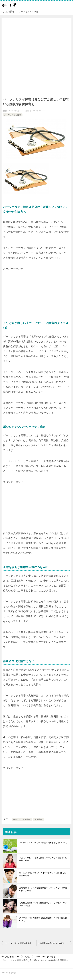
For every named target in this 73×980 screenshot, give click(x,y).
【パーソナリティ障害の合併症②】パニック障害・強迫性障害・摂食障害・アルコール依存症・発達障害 (21, 943)
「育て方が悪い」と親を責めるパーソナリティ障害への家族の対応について (43, 859)
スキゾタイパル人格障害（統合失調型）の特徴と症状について (43, 919)
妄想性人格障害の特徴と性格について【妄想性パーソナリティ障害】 (43, 904)
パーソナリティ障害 (13, 115)
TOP (12, 957)
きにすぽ (9, 4)
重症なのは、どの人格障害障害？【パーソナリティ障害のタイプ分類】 (43, 889)
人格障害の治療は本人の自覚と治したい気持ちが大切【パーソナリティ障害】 (55, 943)
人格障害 (38, 819)
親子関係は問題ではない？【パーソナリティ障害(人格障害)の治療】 (43, 874)
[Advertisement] (36, 57)
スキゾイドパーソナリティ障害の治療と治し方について (43, 843)
